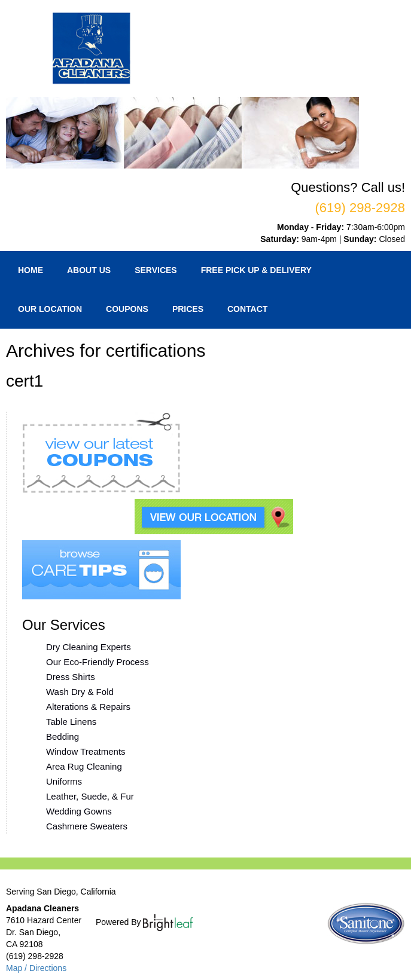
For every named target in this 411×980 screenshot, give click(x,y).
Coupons (127, 309)
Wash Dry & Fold (80, 692)
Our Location (50, 309)
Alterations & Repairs (88, 707)
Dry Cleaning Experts (89, 647)
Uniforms (64, 781)
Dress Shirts (71, 677)
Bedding (63, 736)
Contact (247, 309)
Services (156, 270)
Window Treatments (86, 751)
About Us (89, 270)
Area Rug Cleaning (84, 766)
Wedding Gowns (79, 811)
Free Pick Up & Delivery (256, 270)
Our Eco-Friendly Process (98, 662)
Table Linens (71, 722)
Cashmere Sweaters (87, 826)
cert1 (25, 381)
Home (31, 270)
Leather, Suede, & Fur (90, 796)
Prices (188, 309)
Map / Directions (36, 968)
